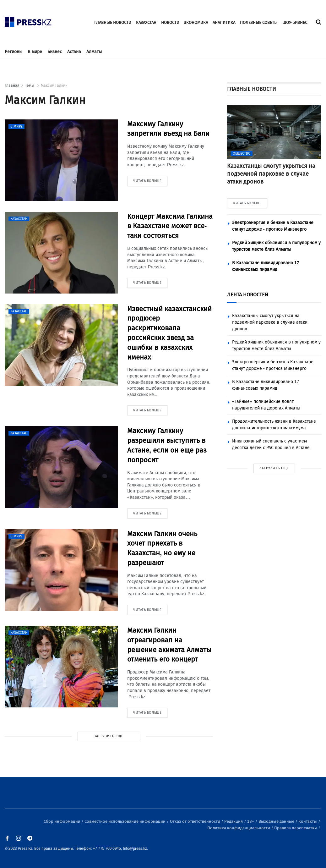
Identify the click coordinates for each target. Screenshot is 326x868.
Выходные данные (277, 821)
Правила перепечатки (296, 828)
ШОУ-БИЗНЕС (295, 22)
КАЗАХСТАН (146, 22)
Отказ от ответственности (196, 821)
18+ (251, 821)
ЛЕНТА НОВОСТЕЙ (248, 295)
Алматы (94, 52)
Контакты (308, 821)
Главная (12, 85)
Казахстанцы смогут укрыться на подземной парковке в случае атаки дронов (270, 322)
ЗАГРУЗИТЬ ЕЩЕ (109, 736)
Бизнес (55, 52)
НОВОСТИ (170, 22)
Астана (74, 52)
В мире (35, 52)
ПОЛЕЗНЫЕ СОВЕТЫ (259, 22)
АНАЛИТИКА (224, 22)
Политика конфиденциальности (239, 828)
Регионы (14, 52)
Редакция (234, 821)
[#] (28, 20)
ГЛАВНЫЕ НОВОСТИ (113, 22)
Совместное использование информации (125, 821)
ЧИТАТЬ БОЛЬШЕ (247, 203)
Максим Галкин (54, 85)
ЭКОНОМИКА (196, 22)
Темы (30, 85)
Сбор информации (62, 821)
